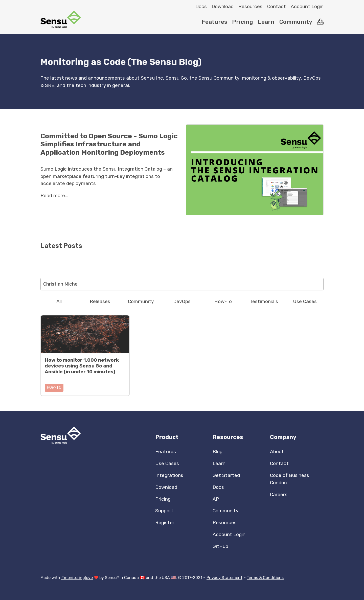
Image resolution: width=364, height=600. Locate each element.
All (59, 301)
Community (141, 301)
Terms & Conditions (265, 578)
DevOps (182, 301)
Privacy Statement (224, 578)
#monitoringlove (77, 578)
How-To (223, 301)
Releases (100, 301)
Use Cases (305, 301)
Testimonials (264, 301)
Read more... (54, 195)
